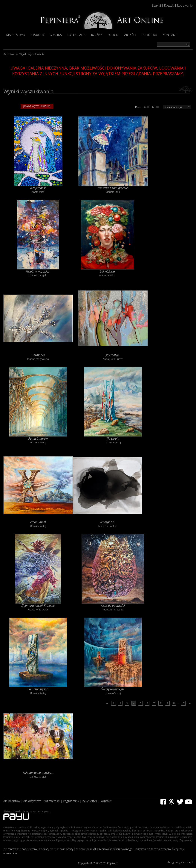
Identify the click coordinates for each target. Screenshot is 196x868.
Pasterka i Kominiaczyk (113, 188)
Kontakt (170, 35)
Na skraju (113, 438)
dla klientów (12, 801)
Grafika (56, 35)
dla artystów (32, 801)
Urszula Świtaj (38, 442)
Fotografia (76, 35)
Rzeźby (97, 35)
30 (146, 107)
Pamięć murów (38, 438)
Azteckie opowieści (113, 606)
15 (138, 107)
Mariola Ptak (113, 192)
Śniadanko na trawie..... (38, 773)
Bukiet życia (107, 271)
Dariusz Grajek (38, 275)
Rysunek (37, 35)
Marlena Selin (107, 275)
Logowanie (185, 5)
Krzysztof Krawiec (38, 610)
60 (156, 107)
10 (174, 703)
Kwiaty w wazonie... (38, 271)
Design (113, 35)
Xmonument (38, 522)
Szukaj (156, 5)
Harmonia (38, 355)
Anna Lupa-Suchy (113, 359)
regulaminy (71, 801)
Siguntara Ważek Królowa (38, 606)
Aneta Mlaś (38, 192)
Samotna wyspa (38, 689)
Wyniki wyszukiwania (32, 54)
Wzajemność (38, 188)
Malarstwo (16, 35)
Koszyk (169, 5)
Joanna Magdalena (38, 359)
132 (183, 703)
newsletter (90, 801)
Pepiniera (149, 35)
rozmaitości (52, 801)
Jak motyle (113, 355)
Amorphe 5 (107, 522)
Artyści (130, 35)
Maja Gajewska (107, 526)
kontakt (106, 801)
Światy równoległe (113, 689)
